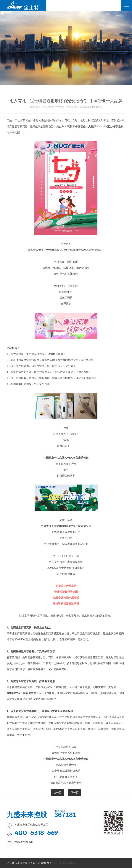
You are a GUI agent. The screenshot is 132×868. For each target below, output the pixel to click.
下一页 (75, 793)
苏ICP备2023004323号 (66, 863)
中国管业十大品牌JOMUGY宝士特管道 (98, 126)
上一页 (57, 793)
